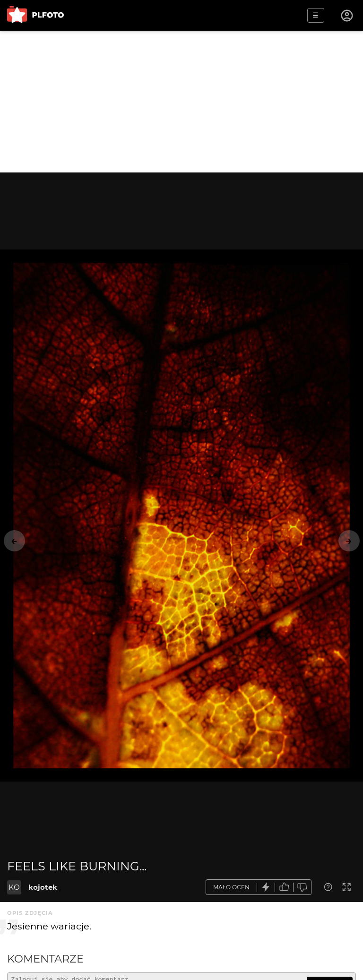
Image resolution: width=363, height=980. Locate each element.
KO (14, 887)
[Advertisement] (181, 102)
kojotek (43, 887)
